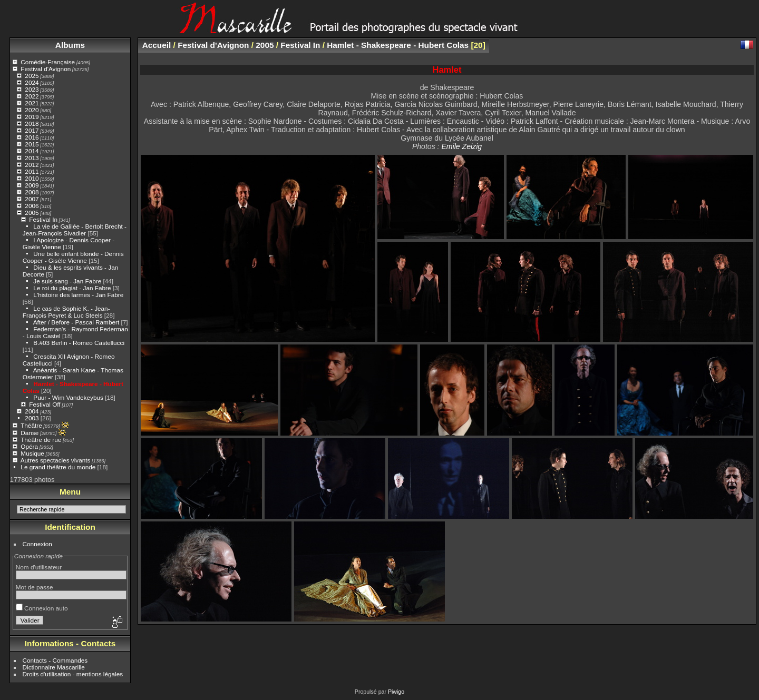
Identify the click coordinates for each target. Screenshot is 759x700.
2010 (32, 178)
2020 (32, 110)
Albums (70, 45)
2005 (32, 213)
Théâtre (31, 425)
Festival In (43, 219)
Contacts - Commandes (55, 660)
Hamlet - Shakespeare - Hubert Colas (398, 45)
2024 (32, 82)
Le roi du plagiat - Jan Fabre (72, 288)
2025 (32, 76)
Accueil (157, 45)
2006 (32, 206)
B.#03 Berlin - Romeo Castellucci (79, 343)
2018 (32, 124)
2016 (32, 137)
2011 (32, 171)
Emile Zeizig (461, 146)
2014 (32, 151)
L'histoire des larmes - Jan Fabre (78, 295)
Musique (32, 453)
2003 (32, 418)
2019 (32, 117)
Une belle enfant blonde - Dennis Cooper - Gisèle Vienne (73, 257)
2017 (32, 130)
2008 (32, 192)
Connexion (37, 544)
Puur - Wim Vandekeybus (68, 397)
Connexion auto (42, 608)
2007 (32, 199)
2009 (32, 185)
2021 (32, 103)
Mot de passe (35, 587)
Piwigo (396, 692)
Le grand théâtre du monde (58, 467)
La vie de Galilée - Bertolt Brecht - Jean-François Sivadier (75, 230)
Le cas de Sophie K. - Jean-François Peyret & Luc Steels (66, 312)
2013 (32, 158)
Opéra (29, 446)
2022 (32, 96)
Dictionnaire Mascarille (54, 667)
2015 (32, 144)
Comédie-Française (48, 62)
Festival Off (45, 404)
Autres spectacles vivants (56, 460)
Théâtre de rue (41, 440)
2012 (32, 165)
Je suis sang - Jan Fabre (67, 281)
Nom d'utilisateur (39, 567)
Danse (30, 433)
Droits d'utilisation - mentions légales (73, 674)
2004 (32, 411)
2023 (32, 89)
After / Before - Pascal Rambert (76, 322)
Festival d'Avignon (46, 69)
